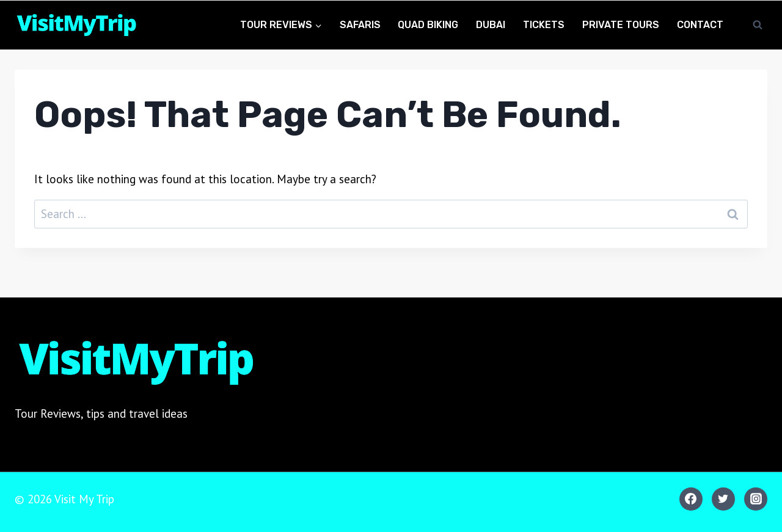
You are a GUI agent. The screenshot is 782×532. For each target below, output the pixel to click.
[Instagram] (756, 499)
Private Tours (621, 25)
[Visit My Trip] (76, 25)
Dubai (491, 25)
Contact (700, 25)
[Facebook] (691, 499)
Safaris (360, 25)
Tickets (544, 25)
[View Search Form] (758, 25)
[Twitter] (723, 499)
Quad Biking (428, 25)
